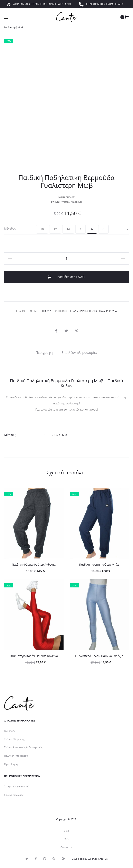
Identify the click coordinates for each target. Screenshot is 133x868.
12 (51, 435)
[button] (42, 229)
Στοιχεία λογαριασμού (17, 786)
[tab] (44, 353)
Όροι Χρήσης (11, 764)
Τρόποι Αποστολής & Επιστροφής (23, 747)
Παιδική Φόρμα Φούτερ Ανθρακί (34, 564)
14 (56, 435)
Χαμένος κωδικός (14, 795)
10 (46, 435)
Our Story (9, 731)
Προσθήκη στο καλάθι (66, 277)
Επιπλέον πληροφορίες (80, 353)
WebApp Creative (98, 859)
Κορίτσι (94, 311)
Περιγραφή (44, 353)
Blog (66, 831)
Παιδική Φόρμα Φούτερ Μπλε (99, 564)
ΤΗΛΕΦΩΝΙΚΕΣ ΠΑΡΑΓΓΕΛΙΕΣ (101, 7)
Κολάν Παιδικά (79, 311)
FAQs (66, 839)
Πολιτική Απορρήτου (16, 756)
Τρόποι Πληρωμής (14, 739)
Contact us (66, 847)
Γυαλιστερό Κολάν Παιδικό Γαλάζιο (99, 656)
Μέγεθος (10, 229)
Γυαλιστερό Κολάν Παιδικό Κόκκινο (34, 656)
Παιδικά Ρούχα (108, 311)
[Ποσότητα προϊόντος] (66, 259)
